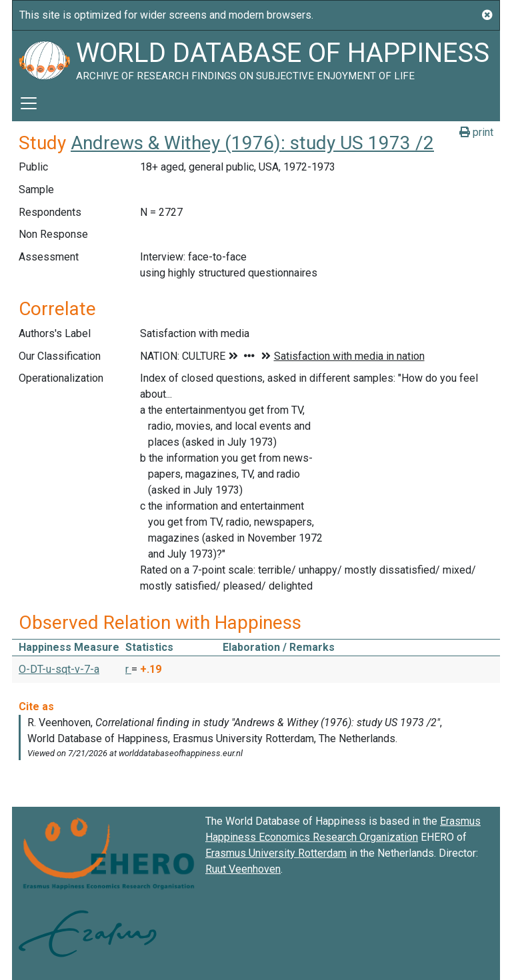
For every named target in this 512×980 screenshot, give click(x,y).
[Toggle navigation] (29, 103)
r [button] (128, 669)
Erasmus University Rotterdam (276, 853)
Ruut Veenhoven (243, 869)
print (476, 132)
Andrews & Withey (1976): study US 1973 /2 (252, 143)
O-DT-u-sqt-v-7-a (59, 669)
